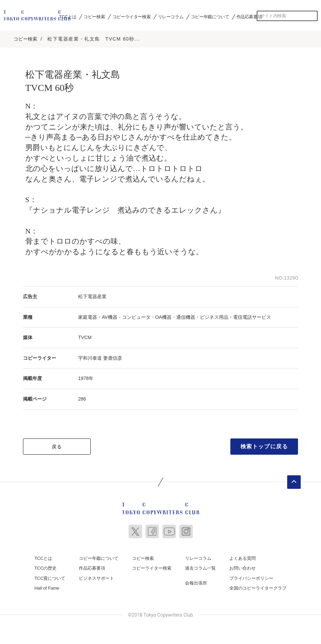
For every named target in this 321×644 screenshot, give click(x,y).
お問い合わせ (243, 567)
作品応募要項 (249, 17)
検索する (313, 16)
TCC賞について (50, 577)
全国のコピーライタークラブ (258, 587)
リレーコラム (171, 17)
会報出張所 (196, 581)
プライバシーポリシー (251, 577)
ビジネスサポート (96, 577)
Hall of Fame (47, 587)
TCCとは (68, 17)
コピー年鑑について (210, 17)
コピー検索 (94, 17)
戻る (57, 445)
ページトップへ (294, 480)
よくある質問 (243, 557)
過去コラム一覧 (200, 567)
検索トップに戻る (264, 445)
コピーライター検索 (131, 17)
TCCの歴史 (46, 567)
